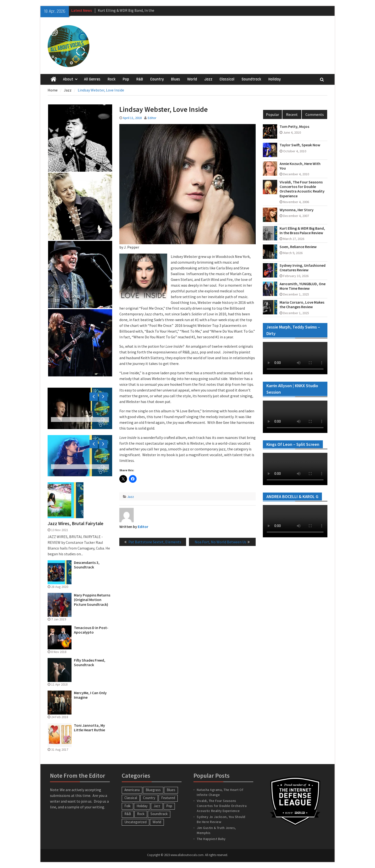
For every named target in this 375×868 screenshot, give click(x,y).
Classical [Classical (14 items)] (131, 798)
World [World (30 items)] (157, 822)
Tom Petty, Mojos (294, 127)
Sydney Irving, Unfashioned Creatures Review (303, 268)
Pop (126, 79)
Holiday (275, 79)
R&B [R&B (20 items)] (128, 814)
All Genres (92, 79)
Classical (227, 79)
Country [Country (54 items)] (149, 798)
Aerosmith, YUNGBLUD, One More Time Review (303, 286)
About (68, 79)
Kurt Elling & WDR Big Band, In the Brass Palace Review (302, 231)
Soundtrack (251, 79)
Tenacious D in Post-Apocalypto (91, 630)
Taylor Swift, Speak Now (300, 145)
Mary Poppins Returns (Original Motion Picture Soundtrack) (92, 600)
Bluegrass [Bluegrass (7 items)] (153, 790)
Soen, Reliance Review (298, 247)
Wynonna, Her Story (297, 210)
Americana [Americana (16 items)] (132, 790)
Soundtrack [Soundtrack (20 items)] (159, 814)
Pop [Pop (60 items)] (169, 806)
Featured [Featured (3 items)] (168, 798)
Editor (152, 118)
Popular (273, 114)
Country (157, 79)
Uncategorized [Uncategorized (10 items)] (135, 822)
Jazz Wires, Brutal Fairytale (75, 523)
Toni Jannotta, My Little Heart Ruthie (89, 728)
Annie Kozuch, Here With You (300, 166)
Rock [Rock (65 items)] (141, 814)
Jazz (208, 79)
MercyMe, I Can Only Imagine (90, 695)
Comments (315, 114)
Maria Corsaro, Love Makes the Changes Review (302, 305)
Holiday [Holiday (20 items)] (142, 806)
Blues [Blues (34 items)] (171, 790)
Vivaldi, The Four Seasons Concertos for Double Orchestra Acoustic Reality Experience (302, 189)
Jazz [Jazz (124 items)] (157, 806)
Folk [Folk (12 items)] (127, 806)
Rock (112, 79)
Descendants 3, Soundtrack (87, 565)
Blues (176, 79)
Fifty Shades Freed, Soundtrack (90, 663)
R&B (140, 79)
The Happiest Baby (211, 839)
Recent (292, 114)
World (192, 79)
